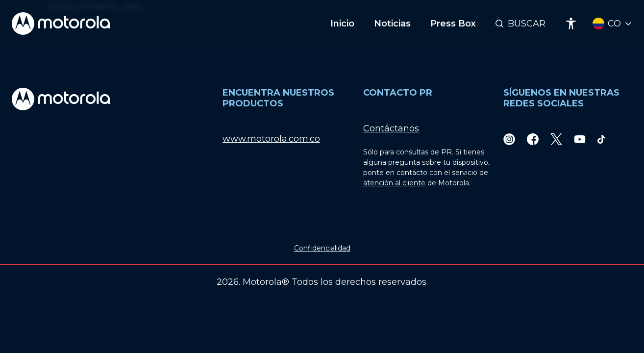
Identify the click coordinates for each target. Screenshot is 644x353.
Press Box (453, 24)
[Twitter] (556, 139)
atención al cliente (394, 183)
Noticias (392, 24)
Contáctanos (391, 128)
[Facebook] (533, 139)
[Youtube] (580, 139)
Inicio (342, 24)
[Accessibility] (571, 24)
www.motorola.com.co (271, 139)
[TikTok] (601, 139)
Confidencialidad (322, 248)
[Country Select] (612, 24)
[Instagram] (509, 139)
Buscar (527, 24)
